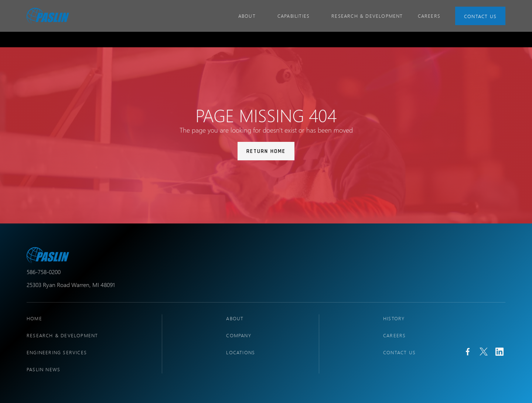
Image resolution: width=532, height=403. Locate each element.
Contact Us (480, 16)
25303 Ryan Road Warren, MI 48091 (71, 285)
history (394, 318)
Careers (394, 335)
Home (34, 318)
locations (241, 352)
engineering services (57, 352)
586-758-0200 (44, 272)
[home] (48, 16)
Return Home (266, 151)
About (235, 318)
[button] (250, 16)
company (238, 335)
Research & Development (367, 16)
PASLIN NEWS (43, 369)
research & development (62, 335)
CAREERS (429, 16)
